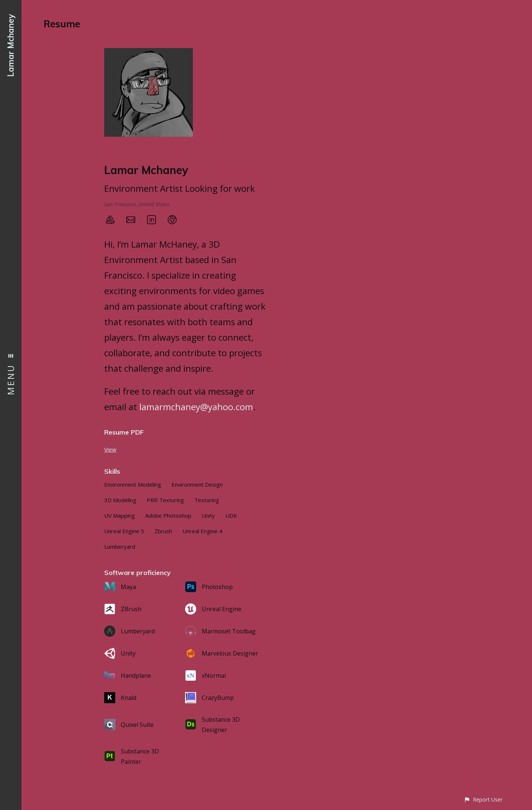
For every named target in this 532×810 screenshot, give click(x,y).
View (110, 449)
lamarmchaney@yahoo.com (196, 407)
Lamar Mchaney (11, 45)
